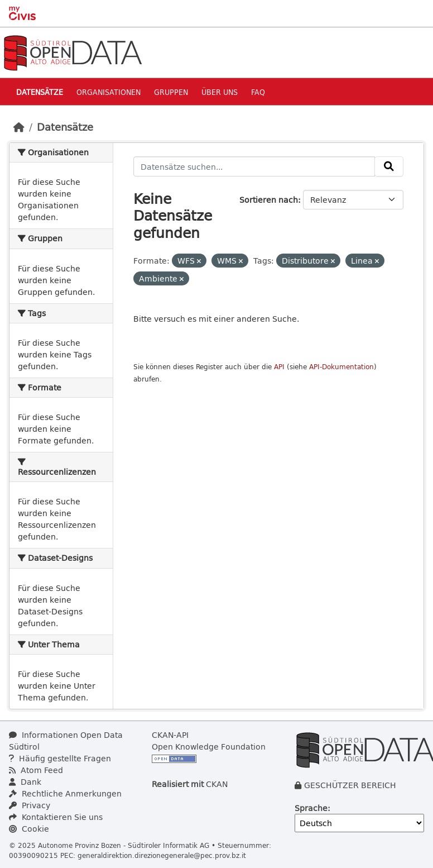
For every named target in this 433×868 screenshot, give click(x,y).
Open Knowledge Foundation (209, 747)
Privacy (30, 805)
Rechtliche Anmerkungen (65, 793)
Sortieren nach (269, 200)
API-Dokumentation (341, 367)
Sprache (311, 808)
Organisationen (109, 92)
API (279, 367)
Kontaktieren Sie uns (56, 817)
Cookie (29, 829)
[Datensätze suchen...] (254, 166)
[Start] (19, 127)
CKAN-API (170, 735)
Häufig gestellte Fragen (60, 758)
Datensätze (40, 92)
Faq (258, 92)
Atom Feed (36, 770)
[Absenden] (389, 166)
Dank (25, 782)
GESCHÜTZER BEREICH (350, 785)
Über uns (220, 92)
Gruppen (171, 92)
